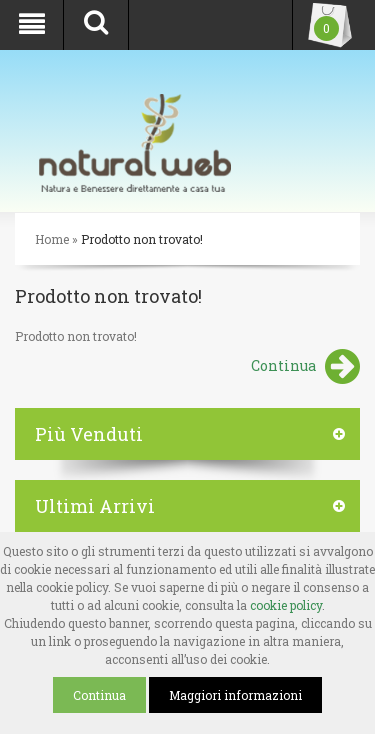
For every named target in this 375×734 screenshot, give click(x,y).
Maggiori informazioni (235, 695)
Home (52, 239)
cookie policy (286, 605)
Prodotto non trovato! (142, 239)
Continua (305, 367)
